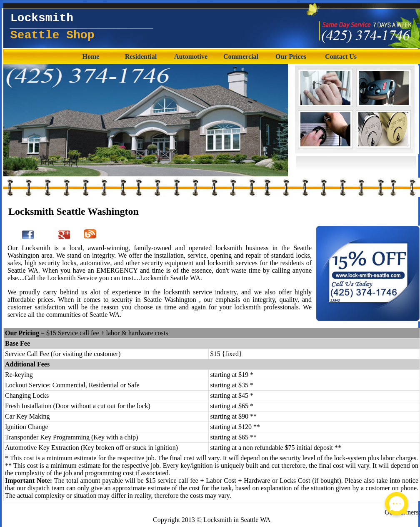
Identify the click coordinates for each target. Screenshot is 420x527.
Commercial (241, 56)
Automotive (191, 56)
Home (91, 56)
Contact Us (341, 56)
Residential (141, 56)
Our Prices (291, 56)
